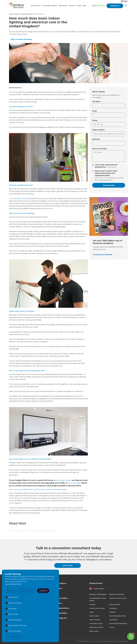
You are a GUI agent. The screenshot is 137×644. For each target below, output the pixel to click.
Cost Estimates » (56, 588)
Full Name (96, 102)
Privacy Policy (111, 167)
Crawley (92, 604)
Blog (84, 6)
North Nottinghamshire (117, 616)
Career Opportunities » (58, 613)
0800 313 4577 (98, 6)
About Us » (54, 593)
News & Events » (56, 603)
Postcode (96, 139)
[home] (18, 6)
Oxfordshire (113, 620)
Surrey (112, 627)
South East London (96, 624)
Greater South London (97, 608)
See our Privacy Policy (13, 584)
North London (94, 616)
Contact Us (115, 6)
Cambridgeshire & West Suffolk (98, 599)
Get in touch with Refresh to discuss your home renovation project (38, 489)
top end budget (74, 483)
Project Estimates (27, 14)
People (79, 6)
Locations (72, 6)
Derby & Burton (115, 604)
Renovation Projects (50, 6)
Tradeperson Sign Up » (58, 618)
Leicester (112, 612)
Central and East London (118, 598)
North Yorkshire (95, 620)
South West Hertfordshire (118, 624)
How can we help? (99, 149)
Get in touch (68, 566)
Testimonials (63, 6)
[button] (36, 6)
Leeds (91, 612)
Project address (98, 130)
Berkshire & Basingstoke (98, 594)
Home (11, 14)
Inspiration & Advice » (58, 583)
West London (94, 631)
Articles (17, 14)
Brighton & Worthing (117, 594)
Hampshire (113, 608)
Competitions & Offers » (59, 598)
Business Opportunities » (59, 608)
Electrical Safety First (17, 199)
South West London (96, 627)
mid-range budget (63, 480)
